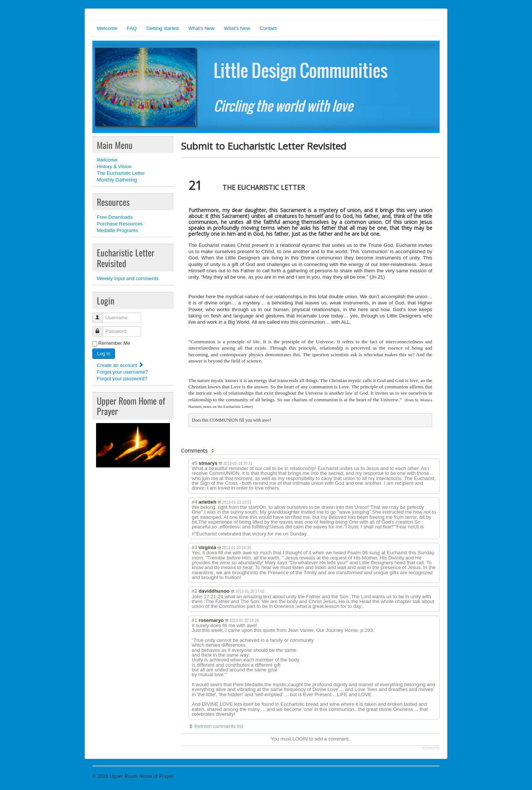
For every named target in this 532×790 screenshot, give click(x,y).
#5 (195, 463)
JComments (431, 748)
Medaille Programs (117, 230)
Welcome (107, 28)
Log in (104, 353)
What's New (201, 28)
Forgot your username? (122, 372)
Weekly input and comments (128, 278)
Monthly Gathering (117, 180)
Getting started (162, 28)
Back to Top (427, 776)
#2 (195, 591)
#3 (195, 547)
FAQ (132, 28)
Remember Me (114, 343)
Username (101, 315)
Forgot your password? (122, 379)
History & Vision (114, 166)
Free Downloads (115, 217)
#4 (195, 502)
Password (101, 328)
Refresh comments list (219, 726)
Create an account (120, 365)
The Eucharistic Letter (121, 173)
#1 (195, 620)
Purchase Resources (120, 224)
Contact (268, 28)
